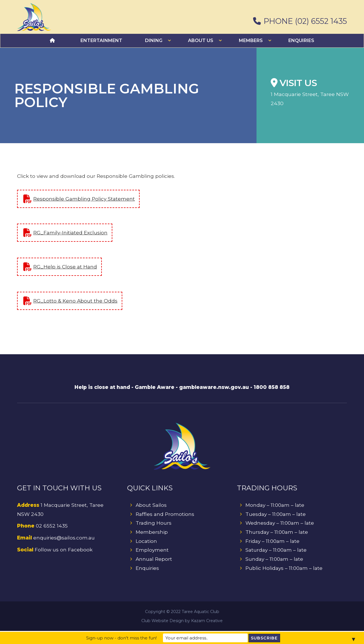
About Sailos (151, 505)
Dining (154, 40)
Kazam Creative (207, 621)
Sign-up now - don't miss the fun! (130, 638)
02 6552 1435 (52, 526)
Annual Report (154, 560)
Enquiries (301, 40)
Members (251, 40)
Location (146, 542)
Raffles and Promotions (165, 514)
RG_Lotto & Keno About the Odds (76, 301)
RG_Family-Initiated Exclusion (71, 233)
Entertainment (101, 40)
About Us (201, 40)
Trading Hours (154, 523)
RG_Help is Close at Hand (65, 267)
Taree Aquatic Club (200, 612)
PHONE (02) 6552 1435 (300, 21)
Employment (152, 551)
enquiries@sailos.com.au (64, 538)
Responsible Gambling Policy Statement (84, 198)
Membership (152, 533)
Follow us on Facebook (64, 550)
